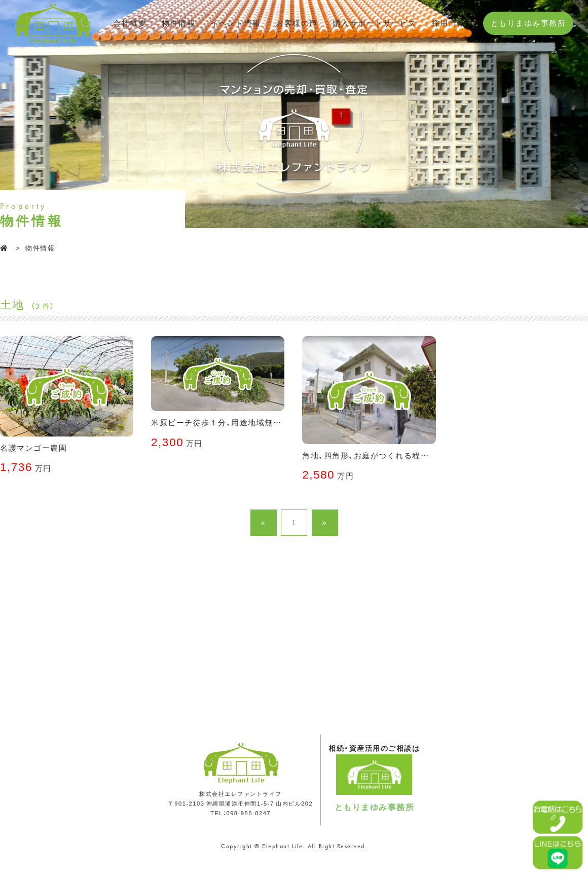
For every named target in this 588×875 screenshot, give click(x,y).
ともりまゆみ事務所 (528, 23)
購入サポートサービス (375, 23)
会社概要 (130, 23)
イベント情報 (235, 23)
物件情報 (178, 23)
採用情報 (449, 23)
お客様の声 (297, 23)
